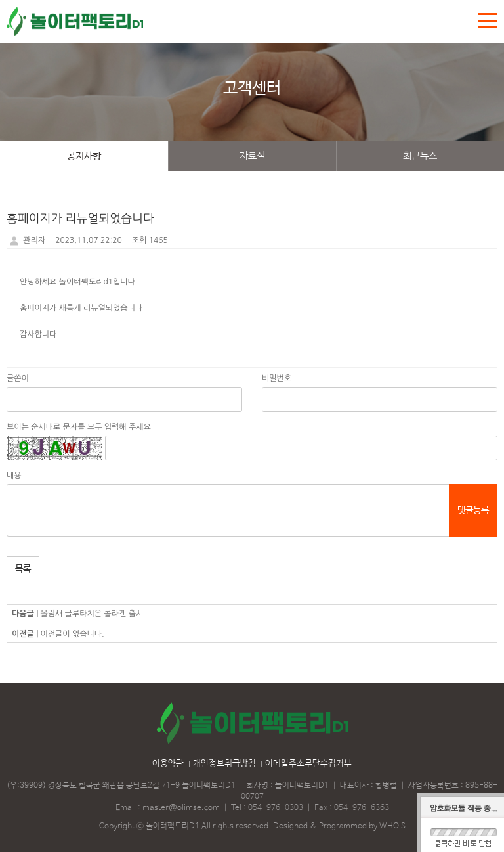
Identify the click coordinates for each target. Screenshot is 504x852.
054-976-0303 (276, 808)
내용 (14, 476)
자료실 (252, 156)
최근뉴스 (420, 156)
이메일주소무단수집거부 (308, 764)
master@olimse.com (181, 808)
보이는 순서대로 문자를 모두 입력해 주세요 (79, 427)
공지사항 (84, 156)
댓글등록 (473, 510)
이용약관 (168, 764)
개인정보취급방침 (224, 764)
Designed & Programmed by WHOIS (339, 826)
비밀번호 (277, 378)
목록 (23, 569)
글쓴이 (18, 378)
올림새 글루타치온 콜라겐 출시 (92, 614)
